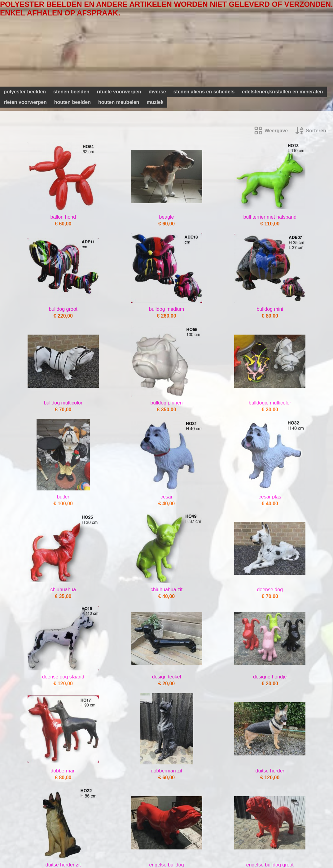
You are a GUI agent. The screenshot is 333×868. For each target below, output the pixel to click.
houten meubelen (119, 102)
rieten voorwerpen (25, 102)
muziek (155, 102)
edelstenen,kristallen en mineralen (282, 92)
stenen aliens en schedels (204, 92)
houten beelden (72, 102)
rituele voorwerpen (119, 92)
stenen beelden (71, 92)
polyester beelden (25, 92)
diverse (157, 92)
